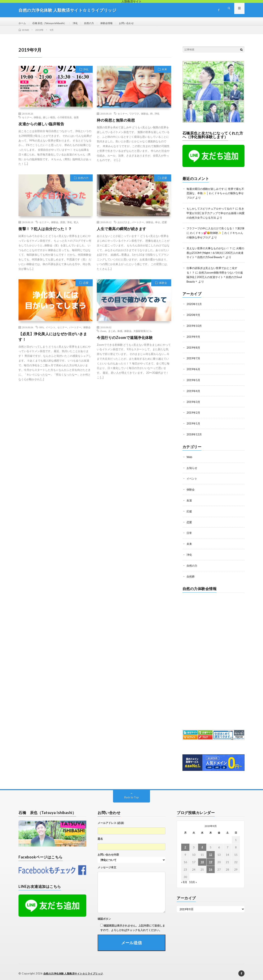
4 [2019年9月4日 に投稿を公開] (202, 845)
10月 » (193, 880)
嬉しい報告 (49, 121)
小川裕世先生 (65, 121)
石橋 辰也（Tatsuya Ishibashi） (54, 23)
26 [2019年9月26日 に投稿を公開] (211, 867)
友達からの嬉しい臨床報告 (41, 128)
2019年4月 (194, 391)
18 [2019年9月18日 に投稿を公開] (202, 860)
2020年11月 (194, 306)
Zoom (103, 335)
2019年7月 (194, 359)
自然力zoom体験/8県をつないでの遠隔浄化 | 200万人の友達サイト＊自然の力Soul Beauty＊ (215, 279)
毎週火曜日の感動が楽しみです (207, 193)
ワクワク (134, 118)
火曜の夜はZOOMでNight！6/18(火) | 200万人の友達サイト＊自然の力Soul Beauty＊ (215, 255)
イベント (51, 331)
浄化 (83, 23)
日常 (189, 531)
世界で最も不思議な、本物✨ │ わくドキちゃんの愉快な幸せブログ (215, 197)
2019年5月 (194, 380)
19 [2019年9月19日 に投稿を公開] (211, 860)
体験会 (37, 121)
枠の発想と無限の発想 (116, 124)
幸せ (158, 226)
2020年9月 (194, 316)
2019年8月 (194, 348)
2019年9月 (194, 338)
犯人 (76, 226)
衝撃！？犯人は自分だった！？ (45, 233)
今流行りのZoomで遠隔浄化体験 (125, 342)
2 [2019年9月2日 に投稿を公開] (185, 845)
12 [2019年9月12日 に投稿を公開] (211, 852)
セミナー (27, 121)
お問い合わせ (140, 23)
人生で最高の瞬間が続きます (122, 233)
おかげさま (124, 226)
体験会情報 (117, 23)
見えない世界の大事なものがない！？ (211, 251)
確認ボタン (104, 916)
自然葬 (191, 574)
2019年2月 (194, 412)
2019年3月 (194, 402)
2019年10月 (194, 327)
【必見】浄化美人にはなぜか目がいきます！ (53, 341)
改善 (76, 121)
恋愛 (164, 182)
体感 (120, 335)
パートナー (138, 226)
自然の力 (98, 23)
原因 (63, 226)
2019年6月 (194, 370)
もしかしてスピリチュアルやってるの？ (212, 212)
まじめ (112, 335)
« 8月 (184, 880)
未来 (164, 73)
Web (190, 456)
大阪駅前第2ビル (143, 335)
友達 (189, 499)
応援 (189, 510)
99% (42, 331)
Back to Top (132, 795)
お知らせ (192, 467)
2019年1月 (194, 423)
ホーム (23, 23)
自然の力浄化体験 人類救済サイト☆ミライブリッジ (76, 971)
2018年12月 (194, 434)
